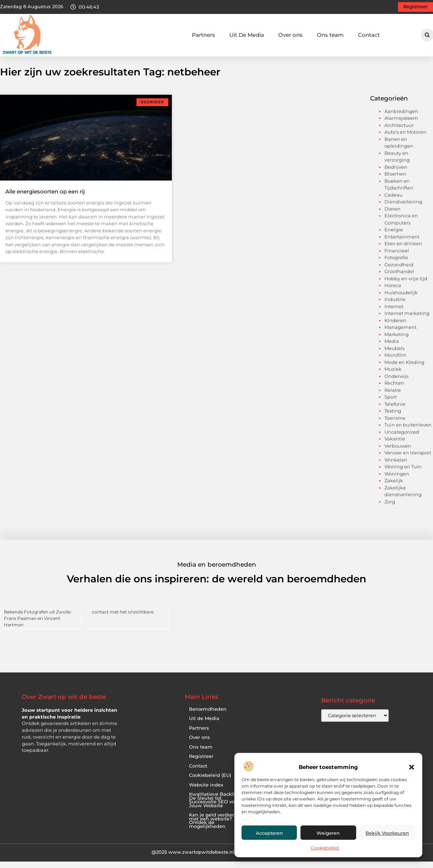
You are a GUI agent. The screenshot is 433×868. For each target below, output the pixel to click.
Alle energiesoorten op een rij (45, 199)
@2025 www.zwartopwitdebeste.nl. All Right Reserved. (216, 859)
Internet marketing (407, 320)
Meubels (394, 355)
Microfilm (395, 362)
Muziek (393, 376)
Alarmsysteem (401, 125)
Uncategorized (402, 439)
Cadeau (394, 202)
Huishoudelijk (401, 299)
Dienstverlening (403, 209)
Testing (393, 418)
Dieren (392, 216)
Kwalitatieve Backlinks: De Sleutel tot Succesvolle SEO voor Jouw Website (216, 807)
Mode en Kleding (404, 369)
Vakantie (395, 446)
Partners (203, 35)
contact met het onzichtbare (123, 619)
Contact (369, 35)
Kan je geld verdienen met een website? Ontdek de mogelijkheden (215, 828)
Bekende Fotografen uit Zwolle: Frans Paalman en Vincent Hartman (38, 625)
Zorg (390, 508)
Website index (206, 792)
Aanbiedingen (401, 118)
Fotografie (396, 265)
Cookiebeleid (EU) (210, 782)
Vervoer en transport (408, 460)
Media (392, 348)
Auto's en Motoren (405, 139)
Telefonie (395, 411)
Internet (394, 313)
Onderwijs (396, 383)
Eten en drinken (403, 251)
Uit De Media (247, 35)
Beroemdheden (208, 716)
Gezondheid (399, 271)
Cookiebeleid (325, 848)
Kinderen (395, 327)
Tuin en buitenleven (408, 432)
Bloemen (395, 181)
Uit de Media (204, 726)
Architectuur (399, 132)
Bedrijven (396, 174)
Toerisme (395, 425)
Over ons (290, 35)
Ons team (330, 35)
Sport (391, 404)
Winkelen (396, 467)
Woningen (397, 480)
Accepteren (269, 833)
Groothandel (399, 278)
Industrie (395, 306)
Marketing (397, 341)
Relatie (393, 397)
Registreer (201, 763)
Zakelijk (394, 488)
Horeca (393, 292)
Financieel (397, 257)
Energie (394, 237)
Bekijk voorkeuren (387, 833)
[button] (412, 767)
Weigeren (328, 833)
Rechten (394, 390)
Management (400, 334)
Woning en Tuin (403, 474)
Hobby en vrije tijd (406, 285)
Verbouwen (398, 453)
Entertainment (402, 243)
